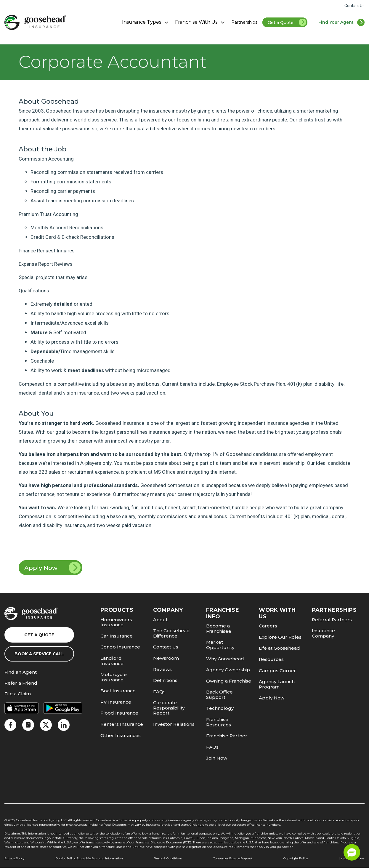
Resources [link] (271, 659)
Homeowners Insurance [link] (116, 622)
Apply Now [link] (52, 568)
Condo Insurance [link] (120, 647)
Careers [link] (268, 626)
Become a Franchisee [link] (219, 628)
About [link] (160, 620)
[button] (352, 852)
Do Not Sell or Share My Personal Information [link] (89, 858)
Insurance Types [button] (146, 22)
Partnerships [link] (244, 22)
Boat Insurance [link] (118, 691)
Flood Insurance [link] (119, 713)
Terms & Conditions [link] (168, 858)
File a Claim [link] (18, 694)
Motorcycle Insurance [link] (114, 677)
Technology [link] (220, 708)
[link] (35, 22)
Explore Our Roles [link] (280, 637)
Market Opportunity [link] (220, 645)
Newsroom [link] (166, 658)
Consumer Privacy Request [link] (233, 858)
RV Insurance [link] (116, 702)
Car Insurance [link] (117, 636)
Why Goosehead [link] (225, 659)
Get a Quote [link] (287, 23)
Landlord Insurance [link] (112, 661)
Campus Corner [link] (277, 671)
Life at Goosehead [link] (279, 648)
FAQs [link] (159, 692)
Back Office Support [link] (219, 695)
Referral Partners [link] (332, 620)
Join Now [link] (217, 758)
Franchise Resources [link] (219, 722)
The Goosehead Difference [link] (171, 633)
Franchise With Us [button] (201, 22)
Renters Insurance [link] (122, 724)
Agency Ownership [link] (228, 670)
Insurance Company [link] (323, 633)
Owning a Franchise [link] (229, 681)
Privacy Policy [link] (14, 858)
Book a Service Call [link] (39, 654)
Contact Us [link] (354, 6)
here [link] (201, 825)
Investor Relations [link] (174, 724)
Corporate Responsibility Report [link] (169, 708)
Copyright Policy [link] (296, 858)
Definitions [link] (165, 680)
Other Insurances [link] (121, 735)
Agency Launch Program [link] (277, 684)
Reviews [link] (162, 669)
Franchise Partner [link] (227, 736)
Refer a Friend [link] (21, 683)
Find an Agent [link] (21, 672)
